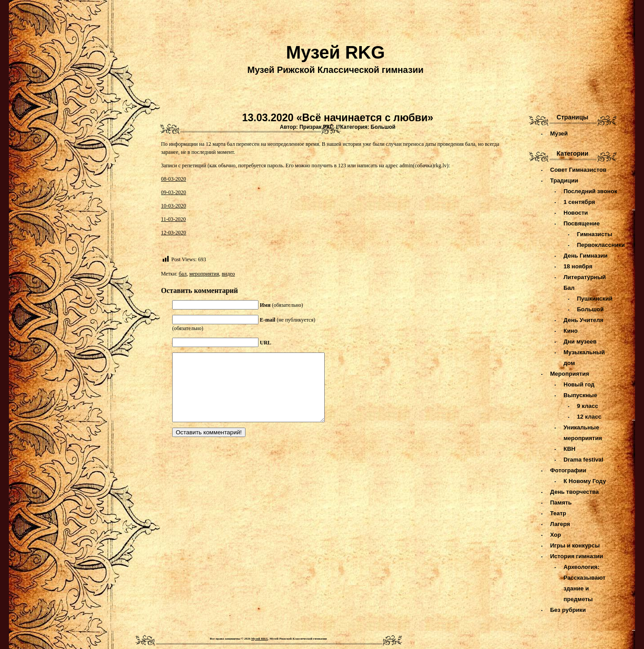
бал (183, 274)
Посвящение (582, 223)
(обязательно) (282, 305)
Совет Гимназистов (578, 170)
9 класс (587, 406)
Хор (555, 535)
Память (561, 503)
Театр (558, 513)
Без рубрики (568, 610)
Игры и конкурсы (575, 545)
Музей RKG (335, 52)
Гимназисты (595, 234)
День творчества (574, 492)
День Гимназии (585, 256)
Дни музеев (580, 341)
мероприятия (204, 274)
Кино (571, 331)
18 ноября (578, 266)
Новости (576, 213)
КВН (570, 449)
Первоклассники (601, 245)
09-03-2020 (174, 192)
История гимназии (577, 556)
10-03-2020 (174, 206)
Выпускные (580, 395)
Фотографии (568, 470)
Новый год (579, 384)
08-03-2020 (174, 179)
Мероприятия (570, 374)
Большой (383, 127)
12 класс (589, 417)
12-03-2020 (174, 233)
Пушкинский (595, 299)
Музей (559, 134)
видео (229, 274)
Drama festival (583, 460)
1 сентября (579, 202)
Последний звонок (590, 191)
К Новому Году (585, 481)
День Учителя (583, 320)
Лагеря (560, 524)
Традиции (564, 180)
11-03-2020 (174, 219)
